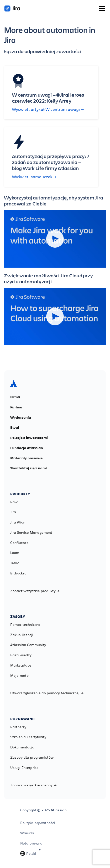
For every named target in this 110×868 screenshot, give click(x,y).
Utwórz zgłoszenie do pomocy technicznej (47, 693)
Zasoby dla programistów (32, 757)
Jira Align (18, 522)
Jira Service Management (31, 532)
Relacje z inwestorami (29, 438)
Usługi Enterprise (24, 768)
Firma (15, 397)
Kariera (16, 407)
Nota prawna (31, 843)
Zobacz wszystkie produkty (35, 591)
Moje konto (19, 676)
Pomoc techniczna (25, 625)
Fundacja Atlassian (27, 448)
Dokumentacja (22, 747)
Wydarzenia (21, 417)
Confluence (19, 543)
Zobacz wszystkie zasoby (33, 785)
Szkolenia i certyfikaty (28, 737)
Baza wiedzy (21, 655)
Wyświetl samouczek (34, 177)
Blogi (15, 427)
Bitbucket (18, 573)
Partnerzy (18, 727)
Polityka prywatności (38, 823)
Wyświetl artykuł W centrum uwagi (48, 109)
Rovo (14, 502)
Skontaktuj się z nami (28, 468)
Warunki (27, 833)
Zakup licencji (22, 635)
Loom (15, 553)
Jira (13, 512)
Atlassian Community (28, 645)
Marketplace (21, 665)
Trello (15, 563)
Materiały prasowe (26, 458)
